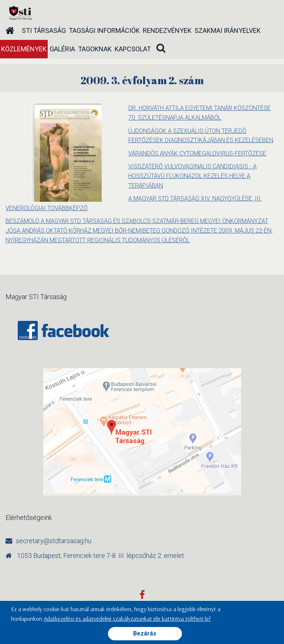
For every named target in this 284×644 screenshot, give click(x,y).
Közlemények (24, 49)
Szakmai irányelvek (228, 30)
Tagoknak (95, 49)
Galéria (62, 49)
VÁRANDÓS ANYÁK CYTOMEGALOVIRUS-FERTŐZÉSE (197, 153)
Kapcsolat (133, 49)
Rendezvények (167, 30)
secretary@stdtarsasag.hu (54, 541)
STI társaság (44, 30)
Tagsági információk (104, 30)
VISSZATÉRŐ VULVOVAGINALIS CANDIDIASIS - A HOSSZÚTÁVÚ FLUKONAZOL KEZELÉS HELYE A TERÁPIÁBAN (192, 176)
